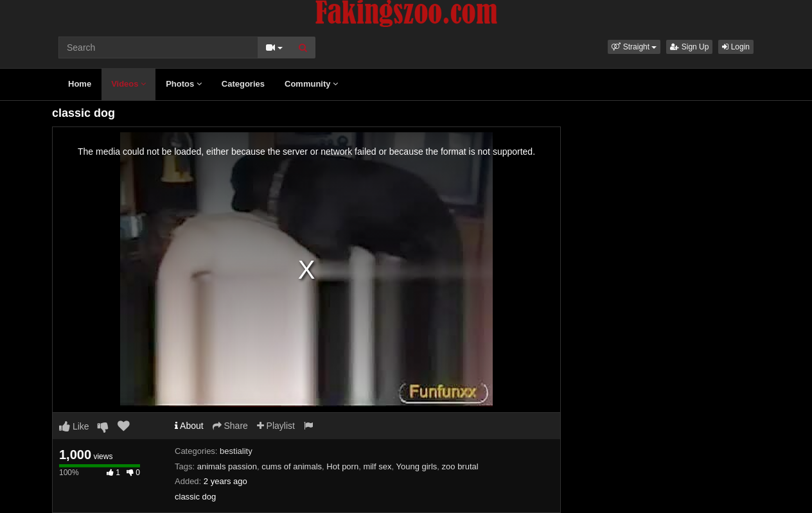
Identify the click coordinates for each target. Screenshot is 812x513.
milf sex (377, 466)
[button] (634, 47)
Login (736, 47)
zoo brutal (460, 466)
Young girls (416, 466)
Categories (243, 84)
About (189, 426)
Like (74, 426)
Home (80, 84)
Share (230, 426)
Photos (184, 84)
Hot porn (342, 466)
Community (311, 84)
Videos (128, 84)
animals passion (227, 466)
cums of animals (292, 466)
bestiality (236, 451)
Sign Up (689, 47)
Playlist (276, 426)
